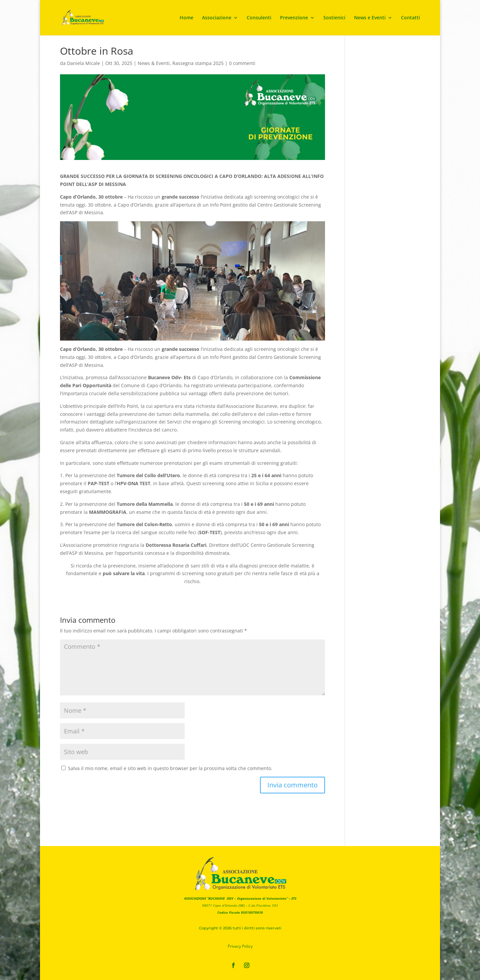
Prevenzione (294, 18)
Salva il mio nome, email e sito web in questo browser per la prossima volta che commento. (170, 768)
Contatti (410, 18)
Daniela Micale (83, 63)
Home (186, 18)
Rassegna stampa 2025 (198, 63)
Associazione (217, 18)
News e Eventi (370, 18)
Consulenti (259, 18)
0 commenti (242, 63)
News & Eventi (154, 63)
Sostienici (334, 18)
